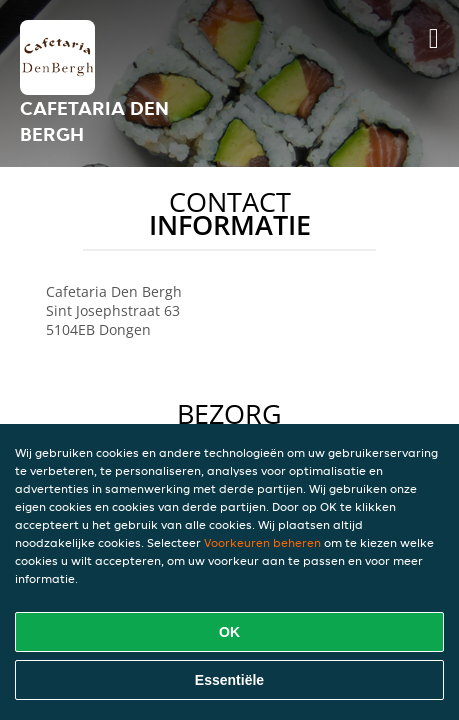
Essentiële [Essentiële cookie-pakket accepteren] (229, 680)
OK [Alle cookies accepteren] (229, 632)
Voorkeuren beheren (262, 542)
